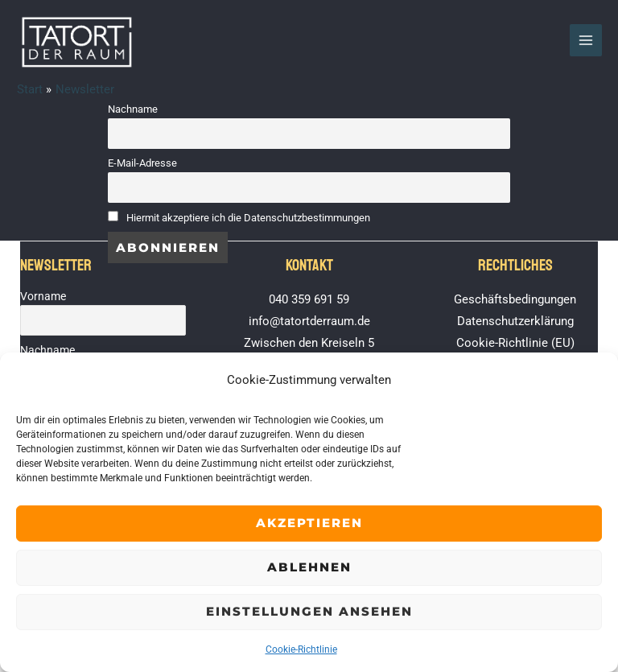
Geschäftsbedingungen (515, 299)
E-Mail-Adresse (142, 163)
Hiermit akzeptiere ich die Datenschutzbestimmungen (248, 218)
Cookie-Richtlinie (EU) (515, 343)
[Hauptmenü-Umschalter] (586, 40)
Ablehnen (309, 567)
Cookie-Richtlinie (301, 649)
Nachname (133, 109)
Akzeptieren (309, 523)
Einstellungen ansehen (309, 611)
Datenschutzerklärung (515, 321)
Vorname (43, 296)
